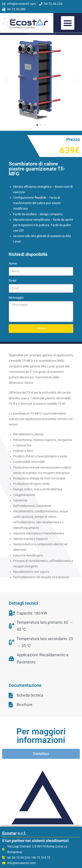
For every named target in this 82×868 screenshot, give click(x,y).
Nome (13, 263)
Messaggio (16, 298)
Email (12, 281)
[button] (68, 23)
